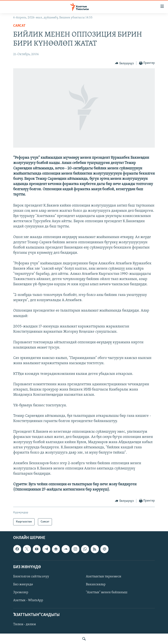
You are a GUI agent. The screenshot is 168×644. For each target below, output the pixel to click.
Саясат (19, 26)
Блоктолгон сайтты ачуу (31, 577)
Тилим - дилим (25, 625)
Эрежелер (21, 592)
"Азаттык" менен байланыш (107, 592)
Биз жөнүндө (23, 584)
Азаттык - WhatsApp (28, 600)
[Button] (124, 63)
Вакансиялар (96, 584)
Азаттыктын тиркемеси (104, 577)
